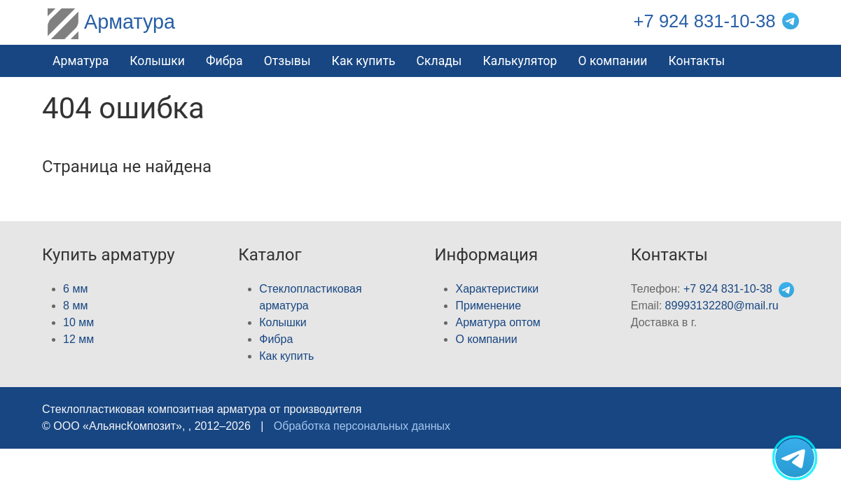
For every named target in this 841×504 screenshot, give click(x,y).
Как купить (364, 61)
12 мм (78, 339)
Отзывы (287, 61)
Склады (439, 61)
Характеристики (497, 289)
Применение (488, 306)
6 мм (75, 289)
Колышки (283, 322)
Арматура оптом (498, 322)
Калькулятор (520, 61)
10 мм (78, 322)
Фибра (224, 61)
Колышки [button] (157, 61)
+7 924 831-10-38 (705, 21)
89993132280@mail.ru (722, 306)
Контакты (697, 61)
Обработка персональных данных (362, 426)
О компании (612, 61)
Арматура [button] (81, 61)
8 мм (75, 306)
